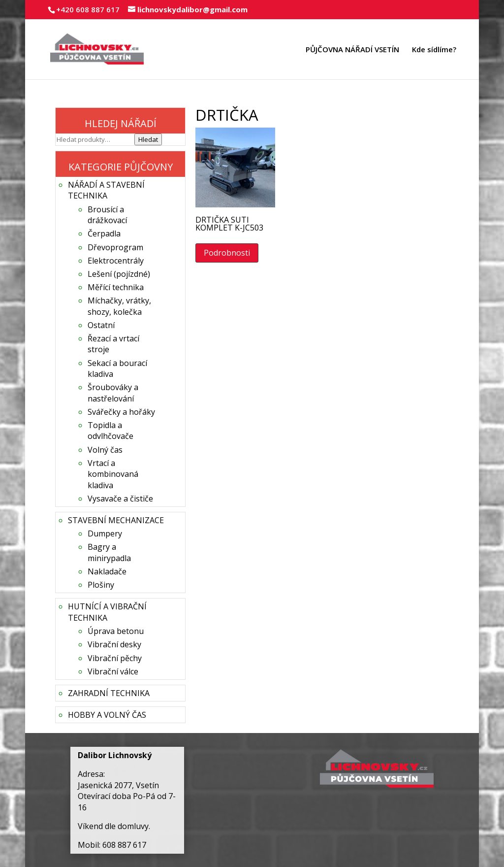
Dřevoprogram (115, 247)
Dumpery (105, 534)
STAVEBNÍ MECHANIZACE (116, 520)
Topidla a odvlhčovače (110, 431)
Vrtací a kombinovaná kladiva (113, 474)
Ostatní (101, 325)
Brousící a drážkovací (107, 215)
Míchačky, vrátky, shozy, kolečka (119, 306)
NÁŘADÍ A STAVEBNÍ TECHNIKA (106, 190)
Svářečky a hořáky (121, 412)
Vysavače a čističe (120, 499)
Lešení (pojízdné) (119, 274)
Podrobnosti (227, 253)
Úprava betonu (116, 631)
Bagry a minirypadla (109, 552)
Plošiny (101, 585)
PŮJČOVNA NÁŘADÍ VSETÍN (352, 50)
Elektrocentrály (116, 261)
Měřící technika (116, 287)
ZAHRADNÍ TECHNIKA (109, 693)
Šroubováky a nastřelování (113, 393)
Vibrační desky (114, 644)
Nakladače (107, 571)
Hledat (148, 139)
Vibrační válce (113, 671)
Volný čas (105, 450)
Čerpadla (104, 233)
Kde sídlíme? (434, 50)
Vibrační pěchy (115, 658)
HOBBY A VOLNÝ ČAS (107, 715)
